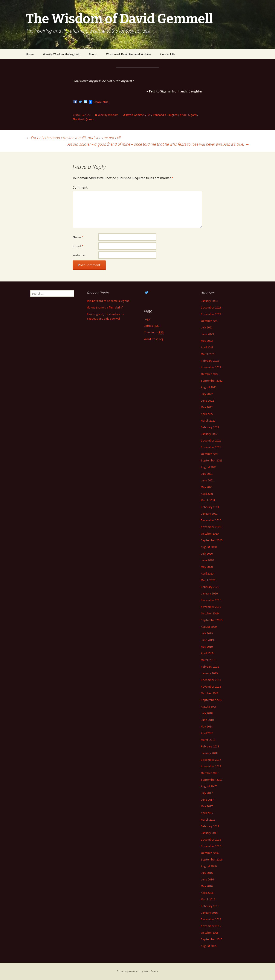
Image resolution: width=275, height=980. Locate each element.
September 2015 (212, 939)
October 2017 (210, 773)
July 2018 (207, 713)
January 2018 (209, 753)
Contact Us (168, 54)
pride (183, 115)
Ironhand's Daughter (166, 115)
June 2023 (207, 334)
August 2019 (209, 627)
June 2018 (207, 720)
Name (78, 237)
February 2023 (210, 361)
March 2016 (208, 899)
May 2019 (207, 647)
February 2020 (210, 587)
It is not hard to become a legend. (109, 301)
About (93, 54)
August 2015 (209, 946)
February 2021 (210, 507)
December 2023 (211, 307)
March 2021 (208, 500)
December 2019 (211, 600)
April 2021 (207, 494)
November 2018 (211, 687)
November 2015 (211, 926)
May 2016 (207, 886)
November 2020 (211, 527)
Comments (154, 332)
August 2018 (209, 706)
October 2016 (210, 853)
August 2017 (209, 786)
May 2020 (207, 567)
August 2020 (209, 547)
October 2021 (210, 454)
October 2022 (210, 374)
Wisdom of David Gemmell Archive (129, 54)
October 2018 (210, 693)
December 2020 (211, 520)
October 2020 (210, 534)
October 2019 (210, 613)
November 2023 (211, 314)
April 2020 (207, 573)
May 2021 (207, 487)
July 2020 (207, 554)
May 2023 (207, 341)
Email (78, 246)
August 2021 (209, 467)
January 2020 (209, 593)
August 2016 (209, 866)
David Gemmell (136, 115)
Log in (148, 319)
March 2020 (208, 580)
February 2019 (210, 667)
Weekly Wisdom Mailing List (61, 54)
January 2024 (209, 301)
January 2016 (209, 913)
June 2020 (207, 560)
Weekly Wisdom (108, 115)
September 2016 (212, 859)
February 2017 (210, 826)
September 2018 (212, 700)
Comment (80, 187)
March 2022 (208, 420)
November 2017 (211, 766)
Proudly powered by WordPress (137, 971)
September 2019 (212, 620)
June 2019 (207, 640)
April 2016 (207, 893)
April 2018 (207, 733)
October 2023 (210, 321)
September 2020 (212, 540)
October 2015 (210, 933)
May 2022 (207, 407)
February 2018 (210, 746)
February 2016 (210, 906)
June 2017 (207, 800)
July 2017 (207, 793)
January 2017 (209, 833)
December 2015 (211, 919)
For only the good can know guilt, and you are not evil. (74, 138)
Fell (149, 115)
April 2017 (207, 813)
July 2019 (207, 633)
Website (79, 255)
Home (30, 54)
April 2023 (207, 347)
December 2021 (211, 440)
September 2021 (212, 460)
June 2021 (207, 480)
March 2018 (208, 740)
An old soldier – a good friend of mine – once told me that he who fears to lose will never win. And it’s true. (158, 144)
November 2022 (211, 367)
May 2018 (207, 726)
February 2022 (210, 427)
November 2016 (211, 846)
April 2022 (207, 414)
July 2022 (207, 394)
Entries (151, 326)
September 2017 (212, 780)
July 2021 (207, 474)
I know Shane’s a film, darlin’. (105, 307)
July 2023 (207, 327)
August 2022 (209, 387)
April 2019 (207, 653)
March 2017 (208, 820)
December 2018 (211, 680)
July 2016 (207, 873)
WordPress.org (154, 339)
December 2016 (211, 839)
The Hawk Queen (83, 119)
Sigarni (193, 115)
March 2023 (208, 354)
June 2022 (207, 401)
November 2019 (211, 607)
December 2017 (211, 760)
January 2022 (209, 434)
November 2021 (211, 447)
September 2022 (212, 381)
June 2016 (207, 879)
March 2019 (208, 660)
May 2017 (207, 806)
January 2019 (209, 673)
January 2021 (209, 514)
